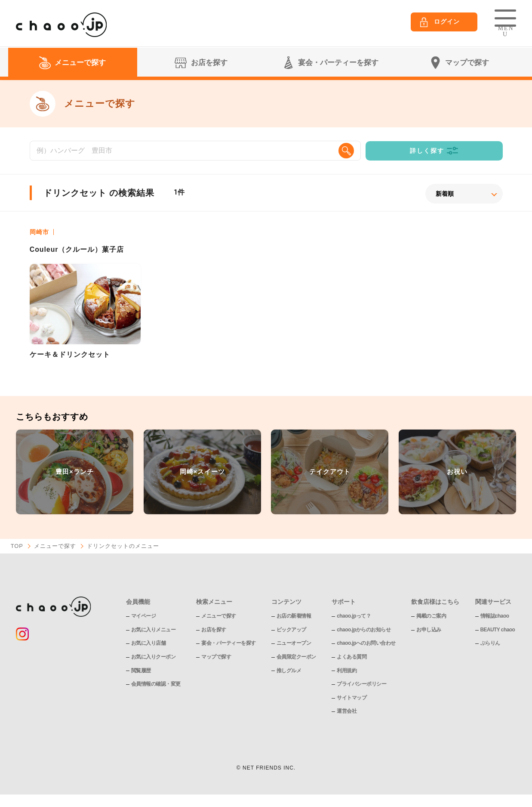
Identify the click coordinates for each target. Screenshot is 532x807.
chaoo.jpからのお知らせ (364, 630)
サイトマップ (352, 698)
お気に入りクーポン (154, 657)
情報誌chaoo (495, 616)
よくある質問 (352, 657)
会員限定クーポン (296, 657)
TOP (17, 547)
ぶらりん (490, 643)
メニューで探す (55, 547)
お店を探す (214, 630)
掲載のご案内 (432, 616)
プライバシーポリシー (361, 684)
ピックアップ (291, 630)
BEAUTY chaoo (498, 630)
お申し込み (429, 630)
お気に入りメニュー (154, 630)
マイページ (144, 616)
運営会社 (347, 711)
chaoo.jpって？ (354, 616)
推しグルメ (289, 671)
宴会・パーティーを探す (229, 643)
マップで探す (216, 657)
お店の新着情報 (294, 616)
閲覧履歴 (141, 671)
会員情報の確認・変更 (156, 684)
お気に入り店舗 (149, 643)
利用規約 (347, 671)
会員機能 (138, 602)
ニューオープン (294, 643)
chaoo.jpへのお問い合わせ (366, 643)
